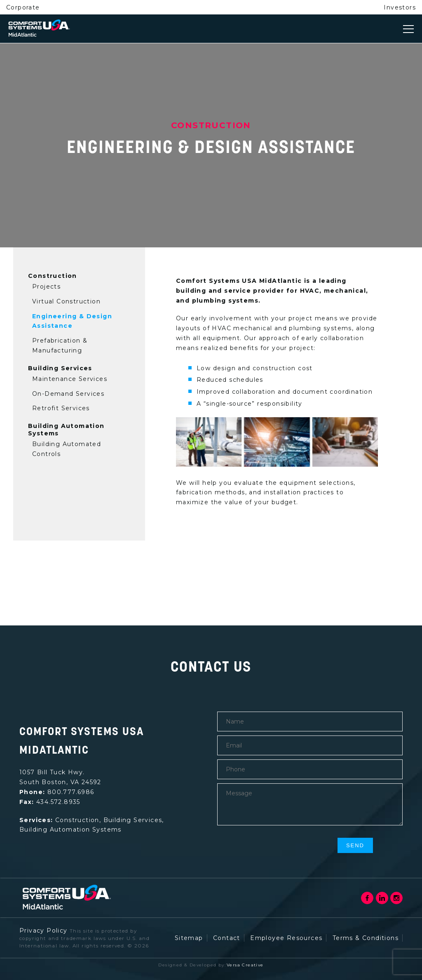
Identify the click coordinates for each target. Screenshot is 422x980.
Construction (53, 276)
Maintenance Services (70, 379)
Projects (46, 287)
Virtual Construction (66, 301)
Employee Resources (286, 938)
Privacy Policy (43, 931)
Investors (400, 7)
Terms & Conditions (366, 938)
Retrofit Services (61, 408)
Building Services (60, 368)
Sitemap (189, 938)
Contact (227, 938)
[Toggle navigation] (408, 29)
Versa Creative (245, 965)
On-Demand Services (68, 394)
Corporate (23, 7)
